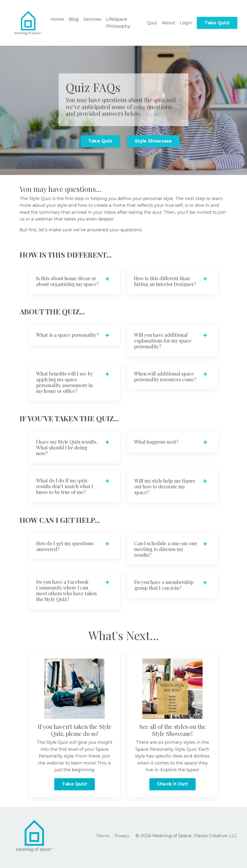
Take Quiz (100, 141)
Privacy (123, 839)
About (168, 23)
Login (186, 23)
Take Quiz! (217, 23)
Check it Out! (172, 787)
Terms (103, 839)
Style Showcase (153, 141)
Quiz (152, 23)
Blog (74, 19)
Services (92, 19)
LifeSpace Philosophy (118, 23)
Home (57, 19)
